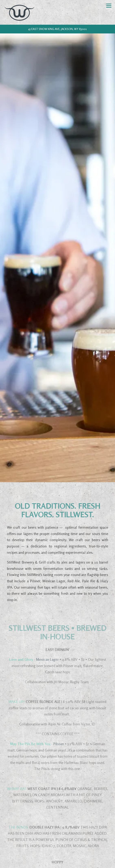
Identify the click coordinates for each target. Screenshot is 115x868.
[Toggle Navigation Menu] (109, 6)
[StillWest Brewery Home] (20, 12)
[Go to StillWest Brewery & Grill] (57, 29)
